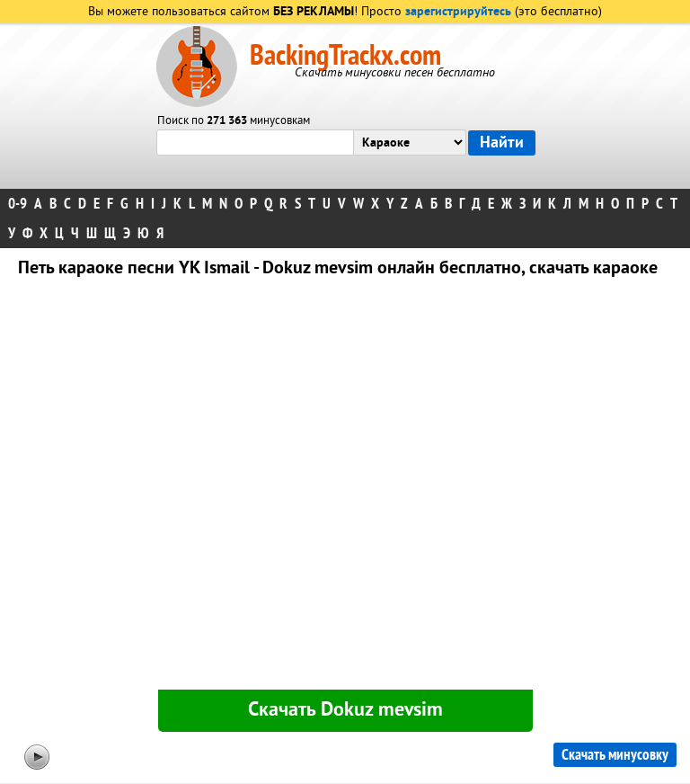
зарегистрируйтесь (458, 12)
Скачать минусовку (615, 755)
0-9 (18, 204)
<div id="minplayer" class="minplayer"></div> (345, 487)
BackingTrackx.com (345, 56)
